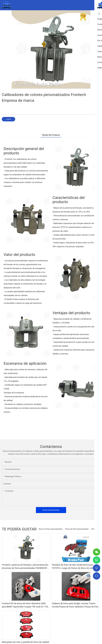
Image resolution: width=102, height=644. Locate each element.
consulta (8, 119)
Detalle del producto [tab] (51, 135)
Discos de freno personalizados (51, 529)
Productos (95, 529)
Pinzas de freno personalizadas (77, 529)
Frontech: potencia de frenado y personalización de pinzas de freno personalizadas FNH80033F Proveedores (25, 567)
